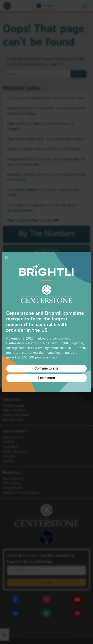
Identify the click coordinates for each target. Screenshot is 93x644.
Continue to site (46, 369)
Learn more (47, 378)
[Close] (6, 258)
